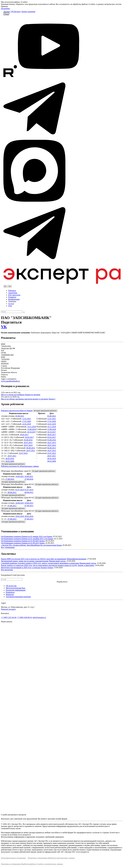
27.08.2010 (10, 479)
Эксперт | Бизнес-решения (24, 12)
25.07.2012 (23, 453)
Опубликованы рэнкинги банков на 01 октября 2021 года (25, 539)
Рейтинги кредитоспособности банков (17, 411)
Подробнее (5, 9)
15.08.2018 (31, 429)
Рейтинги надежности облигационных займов (20, 466)
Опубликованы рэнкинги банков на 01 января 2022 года (24, 536)
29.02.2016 (20, 516)
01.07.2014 (20, 490)
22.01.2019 (27, 424)
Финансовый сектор (57, 561)
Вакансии (10, 594)
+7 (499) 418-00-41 (24, 617)
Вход (6, 14)
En (5, 286)
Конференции (14, 299)
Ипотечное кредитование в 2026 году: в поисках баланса (24, 568)
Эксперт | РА (9, 12)
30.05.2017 (24, 435)
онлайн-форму (61, 819)
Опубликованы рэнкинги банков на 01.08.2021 (20, 543)
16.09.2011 (20, 476)
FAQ (10, 306)
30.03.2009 (10, 461)
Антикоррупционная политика (18, 597)
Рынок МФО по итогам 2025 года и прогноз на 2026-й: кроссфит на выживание (34, 559)
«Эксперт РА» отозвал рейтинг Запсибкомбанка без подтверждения (29, 545)
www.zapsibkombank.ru (10, 381)
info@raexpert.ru (39, 617)
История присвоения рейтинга (45, 411)
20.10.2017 (31, 432)
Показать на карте (8, 609)
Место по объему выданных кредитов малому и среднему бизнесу (28, 399)
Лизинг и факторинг (86, 565)
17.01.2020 (27, 421)
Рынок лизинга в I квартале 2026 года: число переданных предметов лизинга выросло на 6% (39, 565)
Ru (10, 286)
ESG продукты (14, 295)
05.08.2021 (20, 416)
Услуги (11, 304)
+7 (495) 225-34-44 (9, 617)
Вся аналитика (7, 570)
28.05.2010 (10, 459)
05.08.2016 (28, 440)
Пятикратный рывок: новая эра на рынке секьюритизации (25, 561)
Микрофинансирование (77, 559)
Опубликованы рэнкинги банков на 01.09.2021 (20, 541)
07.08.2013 (12, 506)
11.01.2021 (26, 419)
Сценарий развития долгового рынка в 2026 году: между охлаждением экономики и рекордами (40, 563)
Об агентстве (11, 586)
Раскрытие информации (16, 590)
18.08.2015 (20, 503)
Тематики (12, 301)
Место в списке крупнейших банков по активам (21, 395)
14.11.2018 (32, 427)
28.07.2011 (12, 456)
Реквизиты (10, 592)
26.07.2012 (31, 451)
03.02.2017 (29, 437)
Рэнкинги (12, 297)
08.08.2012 (12, 492)
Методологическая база (15, 588)
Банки (50, 536)
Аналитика (13, 293)
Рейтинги (12, 291)
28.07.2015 (28, 443)
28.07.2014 (28, 445)
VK (4, 327)
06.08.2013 (31, 448)
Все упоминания (8, 547)
